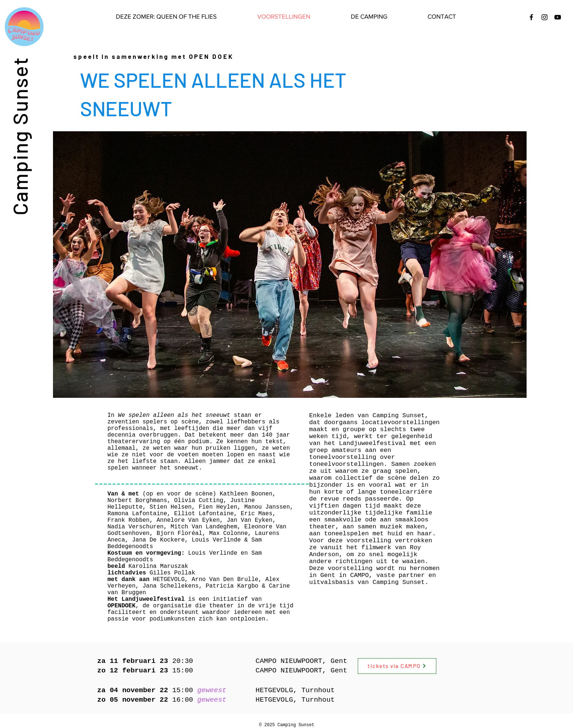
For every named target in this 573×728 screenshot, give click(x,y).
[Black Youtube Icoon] (558, 17)
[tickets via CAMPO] (397, 666)
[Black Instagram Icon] (544, 17)
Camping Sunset (20, 136)
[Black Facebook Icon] (531, 17)
